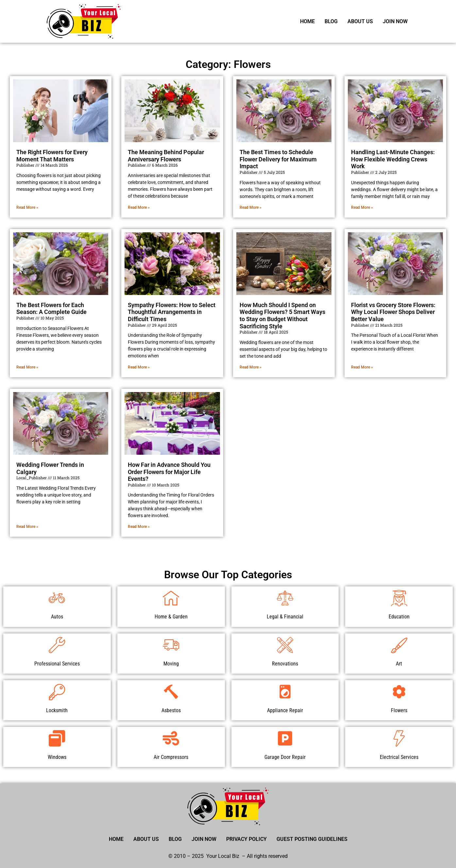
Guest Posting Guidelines (312, 839)
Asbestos (171, 710)
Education (399, 617)
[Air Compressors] (171, 738)
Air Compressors (171, 757)
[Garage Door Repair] (285, 738)
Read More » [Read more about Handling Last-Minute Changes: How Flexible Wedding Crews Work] (362, 207)
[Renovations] (285, 645)
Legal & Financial (285, 617)
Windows (57, 757)
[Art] (399, 645)
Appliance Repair (285, 710)
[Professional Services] (57, 645)
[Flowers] (399, 692)
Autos (57, 617)
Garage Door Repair (285, 757)
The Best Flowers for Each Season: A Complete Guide (51, 309)
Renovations (285, 664)
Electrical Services (399, 757)
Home (307, 21)
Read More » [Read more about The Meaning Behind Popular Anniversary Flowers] (139, 207)
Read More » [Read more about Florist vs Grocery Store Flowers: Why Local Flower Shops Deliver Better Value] (362, 367)
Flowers (399, 710)
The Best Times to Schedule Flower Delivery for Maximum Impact (278, 159)
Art (399, 664)
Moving (171, 664)
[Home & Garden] (171, 598)
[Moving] (171, 645)
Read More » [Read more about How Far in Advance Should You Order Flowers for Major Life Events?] (139, 527)
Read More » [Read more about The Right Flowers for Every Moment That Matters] (27, 207)
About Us (360, 21)
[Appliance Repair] (285, 692)
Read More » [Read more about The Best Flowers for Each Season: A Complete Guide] (27, 367)
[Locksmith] (57, 692)
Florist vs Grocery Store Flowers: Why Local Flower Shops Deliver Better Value (393, 312)
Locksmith (57, 710)
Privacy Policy (246, 839)
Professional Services (57, 664)
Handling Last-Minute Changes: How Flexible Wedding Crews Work (393, 159)
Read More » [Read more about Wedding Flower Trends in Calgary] (27, 527)
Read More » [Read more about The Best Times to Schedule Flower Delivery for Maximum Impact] (251, 207)
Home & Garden (171, 617)
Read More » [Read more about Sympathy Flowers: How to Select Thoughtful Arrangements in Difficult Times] (139, 367)
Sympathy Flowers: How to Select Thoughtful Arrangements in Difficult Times (172, 312)
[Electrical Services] (399, 738)
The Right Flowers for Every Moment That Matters (52, 156)
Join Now (395, 21)
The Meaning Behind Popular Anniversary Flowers (166, 156)
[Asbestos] (171, 692)
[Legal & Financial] (285, 598)
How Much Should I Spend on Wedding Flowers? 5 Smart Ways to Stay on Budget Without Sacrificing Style (282, 316)
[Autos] (57, 598)
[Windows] (57, 738)
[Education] (399, 598)
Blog (331, 21)
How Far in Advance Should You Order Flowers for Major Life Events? (169, 472)
